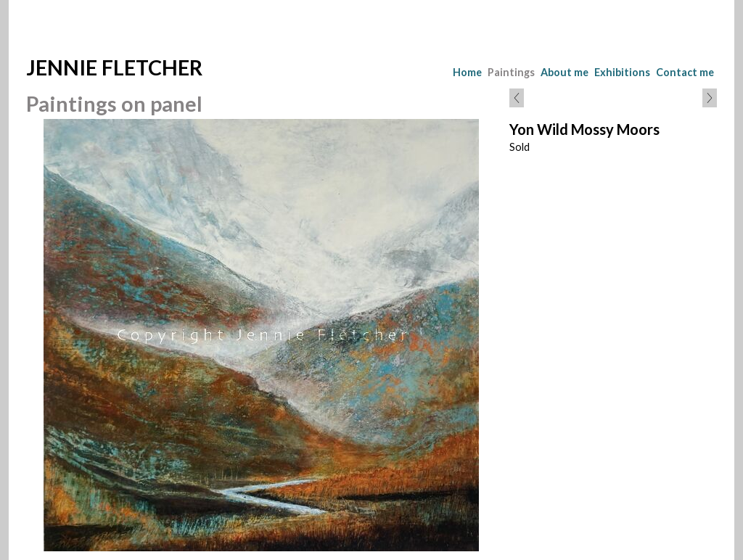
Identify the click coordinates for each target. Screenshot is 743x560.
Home (467, 72)
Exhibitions (622, 72)
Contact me (685, 72)
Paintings (511, 72)
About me (565, 72)
